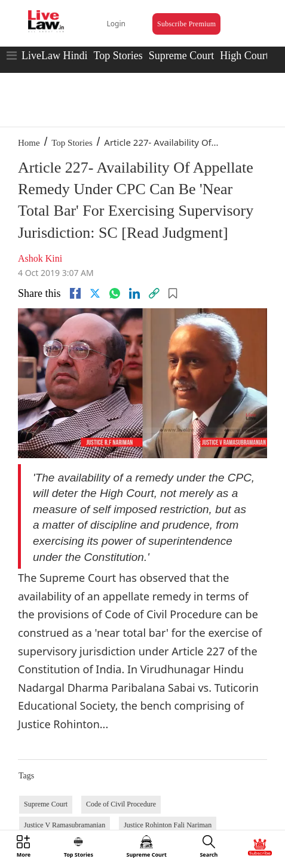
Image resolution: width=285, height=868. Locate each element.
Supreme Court (182, 56)
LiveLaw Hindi (54, 56)
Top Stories (118, 56)
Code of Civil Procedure (121, 804)
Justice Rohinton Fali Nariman (168, 825)
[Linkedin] (134, 293)
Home (29, 143)
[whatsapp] (115, 293)
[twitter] (95, 293)
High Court (244, 56)
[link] (154, 293)
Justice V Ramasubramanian (65, 825)
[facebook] (75, 293)
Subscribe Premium (186, 24)
